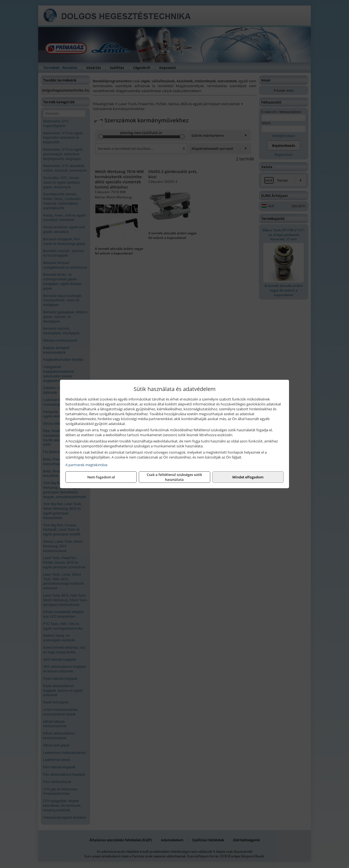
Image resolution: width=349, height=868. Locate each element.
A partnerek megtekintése (86, 465)
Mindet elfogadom (248, 477)
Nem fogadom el (101, 477)
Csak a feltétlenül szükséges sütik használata (174, 477)
